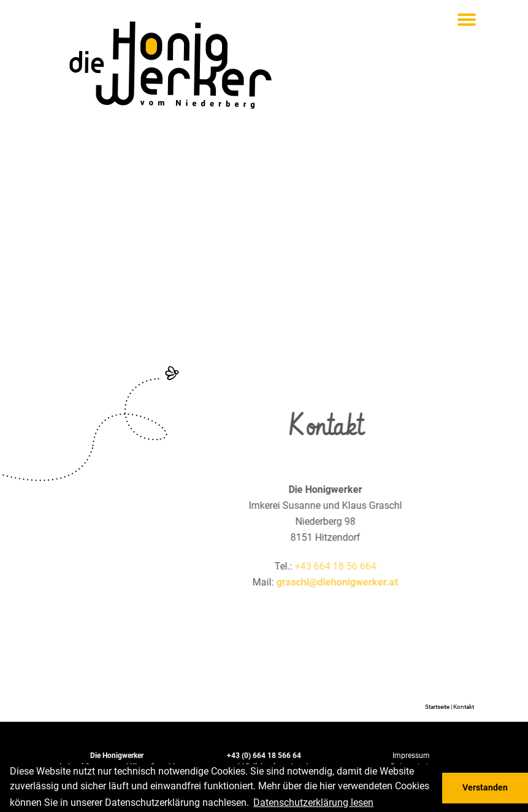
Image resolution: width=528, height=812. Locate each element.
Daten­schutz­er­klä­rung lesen (313, 802)
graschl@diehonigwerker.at (361, 582)
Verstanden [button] (485, 788)
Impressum (411, 755)
